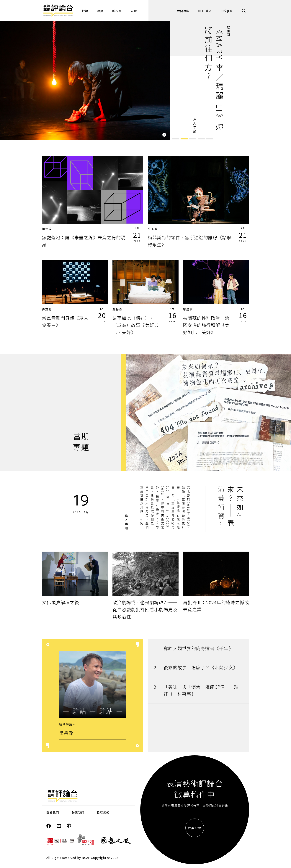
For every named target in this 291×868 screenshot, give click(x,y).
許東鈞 (47, 309)
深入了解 (195, 126)
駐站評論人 (68, 724)
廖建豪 (188, 309)
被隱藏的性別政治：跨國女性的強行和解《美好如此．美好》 (206, 325)
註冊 (201, 11)
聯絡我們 (78, 812)
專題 (100, 11)
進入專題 (126, 522)
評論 (85, 11)
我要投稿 (183, 11)
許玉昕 (153, 229)
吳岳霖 (117, 309)
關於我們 (53, 812)
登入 (209, 11)
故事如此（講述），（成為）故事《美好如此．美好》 (136, 325)
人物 (134, 11)
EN (230, 11)
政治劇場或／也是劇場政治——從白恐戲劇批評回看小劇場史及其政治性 (145, 609)
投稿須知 (103, 812)
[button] (176, 139)
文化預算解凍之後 (61, 602)
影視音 (117, 11)
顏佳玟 (47, 229)
